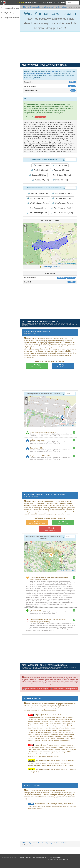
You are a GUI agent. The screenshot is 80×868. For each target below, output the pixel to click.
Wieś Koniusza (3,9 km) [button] (37, 212)
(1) (37, 365)
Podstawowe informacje (11, 8)
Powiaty (42, 3)
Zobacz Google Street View (51, 266)
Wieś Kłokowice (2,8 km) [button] (63, 198)
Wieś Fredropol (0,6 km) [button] (38, 193)
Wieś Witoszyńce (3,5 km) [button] (62, 208)
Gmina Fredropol (61, 7)
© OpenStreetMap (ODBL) (70, 263)
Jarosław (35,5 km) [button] (41, 180)
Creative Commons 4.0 (26, 852)
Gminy (50, 3)
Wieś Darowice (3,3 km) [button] (62, 203)
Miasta (57, 3)
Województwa (31, 3)
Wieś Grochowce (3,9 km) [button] (62, 212)
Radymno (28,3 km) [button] (60, 170)
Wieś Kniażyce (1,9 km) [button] (62, 193)
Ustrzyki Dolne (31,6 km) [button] (60, 175)
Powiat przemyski (48, 7)
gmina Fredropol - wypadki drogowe (36, 687)
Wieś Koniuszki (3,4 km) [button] (37, 208)
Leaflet (60, 263)
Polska (24, 7)
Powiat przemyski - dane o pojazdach (64, 687)
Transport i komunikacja (11, 18)
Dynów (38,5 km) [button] (60, 180)
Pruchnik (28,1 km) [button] (40, 170)
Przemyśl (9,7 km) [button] (41, 165)
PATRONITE (57, 852)
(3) (63, 365)
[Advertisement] (11, 33)
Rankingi (20, 3)
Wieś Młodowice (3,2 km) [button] (38, 203)
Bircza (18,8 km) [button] (60, 165)
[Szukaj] (72, 3)
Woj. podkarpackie (34, 7)
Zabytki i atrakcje (9, 13)
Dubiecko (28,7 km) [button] (38, 175)
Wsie (63, 3)
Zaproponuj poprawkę (41, 117)
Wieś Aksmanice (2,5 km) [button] (38, 198)
